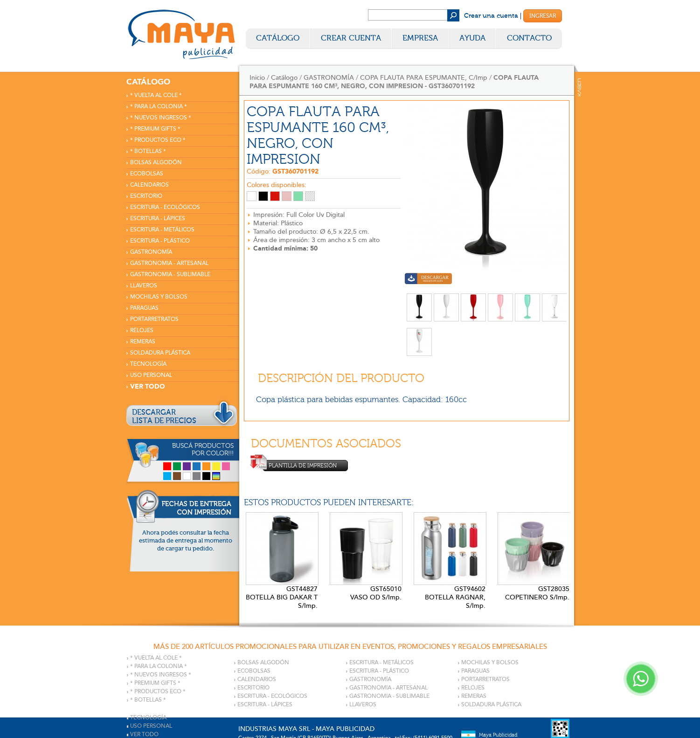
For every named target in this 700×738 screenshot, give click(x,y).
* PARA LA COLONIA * (159, 107)
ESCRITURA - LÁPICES (158, 219)
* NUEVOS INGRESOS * (161, 118)
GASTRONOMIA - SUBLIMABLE (170, 275)
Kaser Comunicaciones (579, 87)
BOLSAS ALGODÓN (156, 163)
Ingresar (543, 16)
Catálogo (278, 38)
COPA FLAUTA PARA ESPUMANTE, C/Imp (424, 78)
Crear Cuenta (351, 38)
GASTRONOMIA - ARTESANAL (169, 263)
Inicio (257, 78)
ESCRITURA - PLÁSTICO (160, 241)
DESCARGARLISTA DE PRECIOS (164, 417)
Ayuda (472, 38)
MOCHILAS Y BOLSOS (159, 297)
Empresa (420, 38)
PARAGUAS (144, 308)
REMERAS (143, 342)
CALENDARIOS (149, 185)
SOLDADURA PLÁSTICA (160, 353)
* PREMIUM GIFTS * (155, 129)
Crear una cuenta (491, 16)
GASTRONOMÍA (151, 252)
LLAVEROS (144, 286)
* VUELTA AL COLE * (156, 95)
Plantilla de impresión (300, 466)
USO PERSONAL (151, 375)
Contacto (529, 38)
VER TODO (148, 386)
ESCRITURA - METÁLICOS (162, 230)
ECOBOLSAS (147, 174)
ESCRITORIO (146, 196)
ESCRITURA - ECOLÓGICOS (165, 207)
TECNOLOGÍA (148, 364)
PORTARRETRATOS (154, 319)
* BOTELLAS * (148, 151)
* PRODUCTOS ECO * (158, 140)
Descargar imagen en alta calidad (428, 280)
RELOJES (142, 331)
